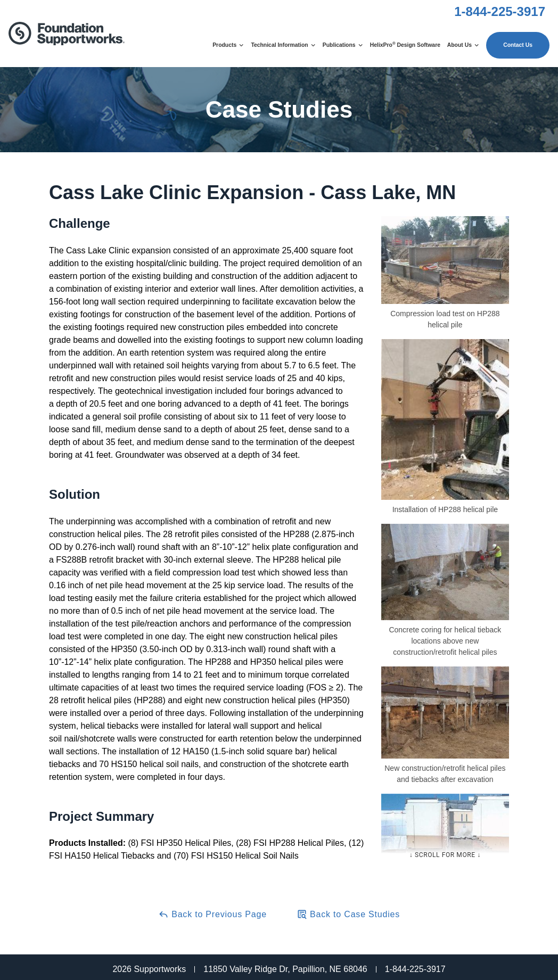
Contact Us (518, 45)
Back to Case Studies (348, 914)
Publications (343, 45)
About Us (463, 45)
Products (228, 45)
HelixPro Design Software (405, 44)
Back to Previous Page (212, 914)
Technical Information (283, 45)
